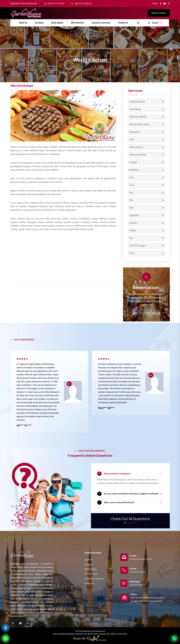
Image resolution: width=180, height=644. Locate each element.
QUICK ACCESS (159, 13)
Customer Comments (94, 579)
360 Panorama (91, 574)
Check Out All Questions (130, 519)
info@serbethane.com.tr (141, 559)
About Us (89, 560)
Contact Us (132, 523)
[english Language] (155, 23)
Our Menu (89, 564)
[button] (158, 345)
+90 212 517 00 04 (56, 4)
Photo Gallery (90, 569)
